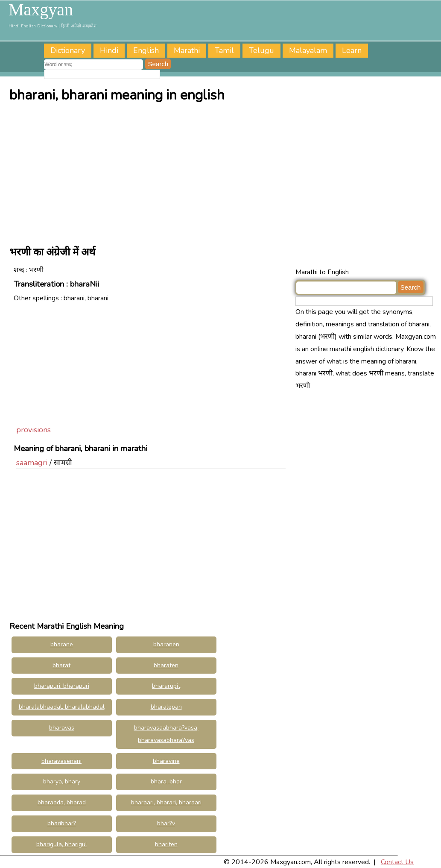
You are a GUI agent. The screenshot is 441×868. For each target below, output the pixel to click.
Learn (352, 50)
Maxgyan (41, 10)
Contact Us (397, 862)
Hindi (109, 50)
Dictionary (68, 50)
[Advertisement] (223, 172)
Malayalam (308, 50)
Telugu (261, 50)
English (146, 50)
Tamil (224, 50)
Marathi (187, 50)
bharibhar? (62, 823)
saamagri (32, 463)
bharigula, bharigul (62, 844)
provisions (34, 430)
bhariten (166, 844)
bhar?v (166, 823)
